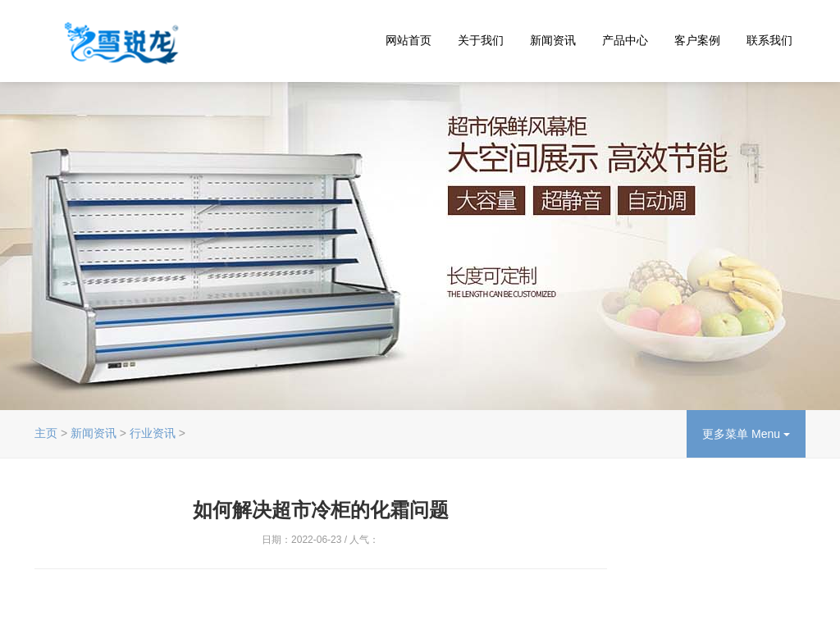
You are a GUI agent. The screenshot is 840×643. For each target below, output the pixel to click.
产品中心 (625, 40)
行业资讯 (153, 433)
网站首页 (409, 40)
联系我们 (769, 40)
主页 (46, 433)
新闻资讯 (553, 40)
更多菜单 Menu (746, 434)
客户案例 (697, 40)
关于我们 (481, 40)
